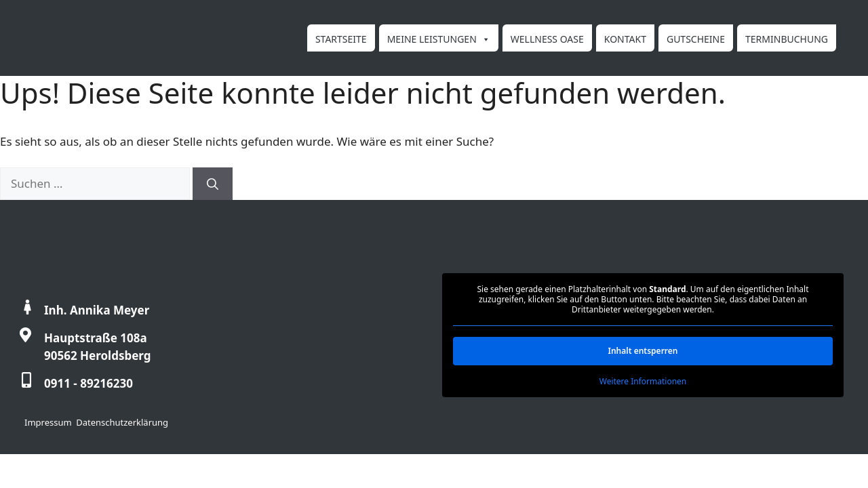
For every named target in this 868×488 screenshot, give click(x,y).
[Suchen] (213, 184)
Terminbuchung (787, 39)
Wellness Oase (547, 39)
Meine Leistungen (439, 39)
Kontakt (625, 39)
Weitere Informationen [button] (643, 381)
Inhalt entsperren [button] (643, 351)
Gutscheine (696, 39)
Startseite (341, 39)
